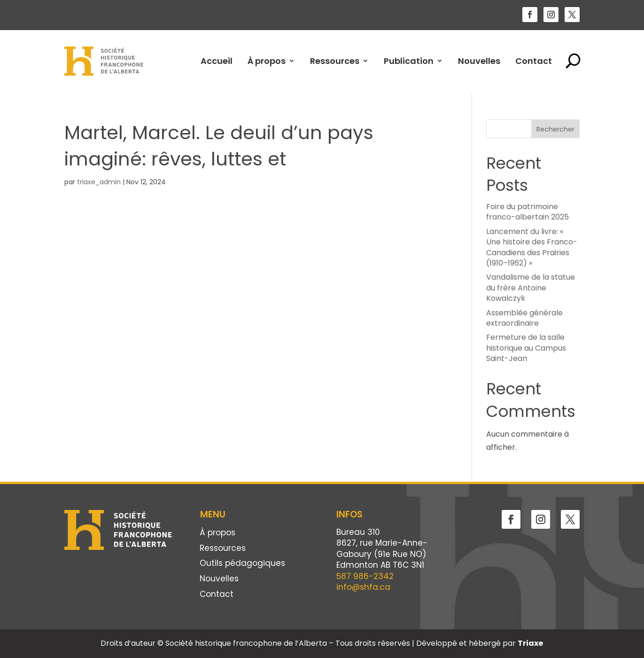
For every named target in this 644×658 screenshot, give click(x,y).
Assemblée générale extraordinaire (524, 318)
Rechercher (555, 129)
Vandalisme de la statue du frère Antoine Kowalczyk (531, 288)
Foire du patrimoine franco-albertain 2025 (528, 212)
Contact (534, 61)
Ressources (335, 61)
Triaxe (530, 643)
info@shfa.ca (363, 587)
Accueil (217, 61)
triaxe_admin (99, 182)
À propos (267, 61)
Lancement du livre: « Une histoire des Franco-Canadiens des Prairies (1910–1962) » (532, 247)
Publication (409, 61)
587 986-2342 (365, 576)
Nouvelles (479, 61)
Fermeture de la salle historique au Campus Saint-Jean (526, 348)
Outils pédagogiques (242, 564)
